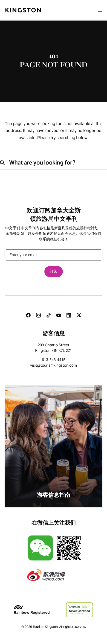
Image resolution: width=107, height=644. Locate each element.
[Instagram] (38, 315)
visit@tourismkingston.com (53, 365)
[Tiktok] (49, 315)
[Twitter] (79, 315)
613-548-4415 (54, 360)
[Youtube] (59, 315)
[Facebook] (28, 315)
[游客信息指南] (53, 446)
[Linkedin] (69, 315)
